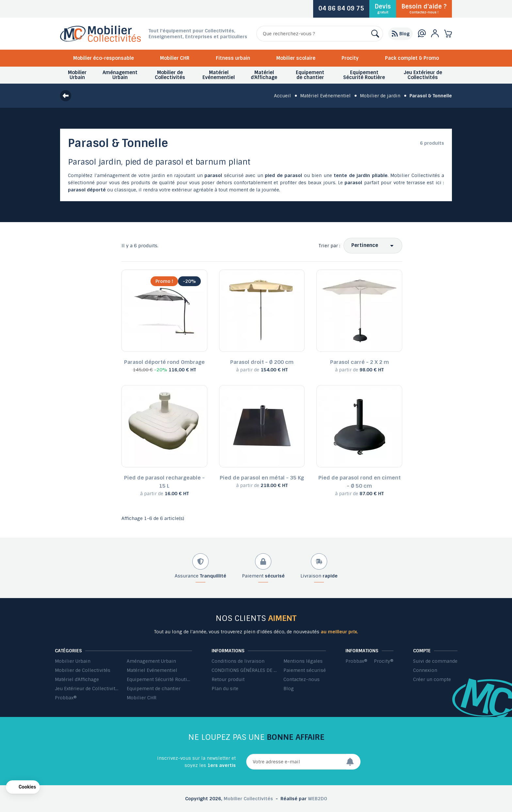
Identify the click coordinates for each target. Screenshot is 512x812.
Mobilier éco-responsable (104, 58)
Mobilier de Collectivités (83, 670)
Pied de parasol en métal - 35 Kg (262, 478)
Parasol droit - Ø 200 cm (262, 362)
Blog (289, 689)
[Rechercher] (320, 34)
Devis (383, 8)
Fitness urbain (233, 58)
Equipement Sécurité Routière (159, 679)
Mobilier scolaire (296, 58)
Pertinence (365, 245)
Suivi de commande (435, 661)
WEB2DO (318, 799)
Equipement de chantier (154, 689)
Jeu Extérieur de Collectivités (88, 689)
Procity (350, 58)
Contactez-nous (302, 679)
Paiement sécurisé (305, 670)
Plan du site (225, 689)
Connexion (425, 670)
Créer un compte (432, 679)
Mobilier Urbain (73, 661)
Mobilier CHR (175, 58)
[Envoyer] (353, 762)
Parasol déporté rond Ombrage (164, 362)
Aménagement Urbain (151, 661)
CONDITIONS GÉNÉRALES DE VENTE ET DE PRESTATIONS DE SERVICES (244, 670)
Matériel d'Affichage (77, 679)
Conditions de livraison (238, 661)
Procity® (384, 661)
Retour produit (228, 679)
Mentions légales (303, 661)
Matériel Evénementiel (152, 670)
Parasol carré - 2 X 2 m (360, 362)
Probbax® (66, 698)
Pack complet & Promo (412, 58)
